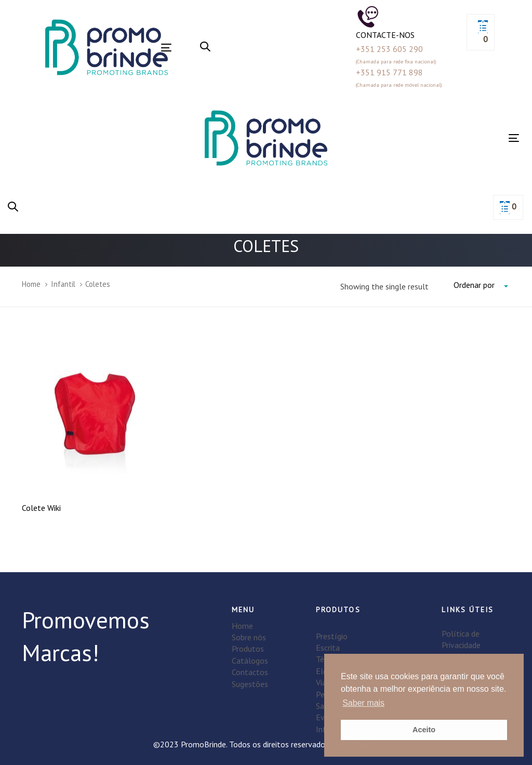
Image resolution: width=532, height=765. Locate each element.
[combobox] (482, 285)
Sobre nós (249, 637)
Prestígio (332, 636)
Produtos (248, 649)
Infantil (63, 284)
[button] (205, 47)
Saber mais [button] (363, 703)
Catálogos (250, 661)
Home (31, 284)
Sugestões (250, 684)
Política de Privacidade (461, 639)
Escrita (328, 648)
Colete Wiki (41, 508)
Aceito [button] (424, 730)
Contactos (250, 672)
